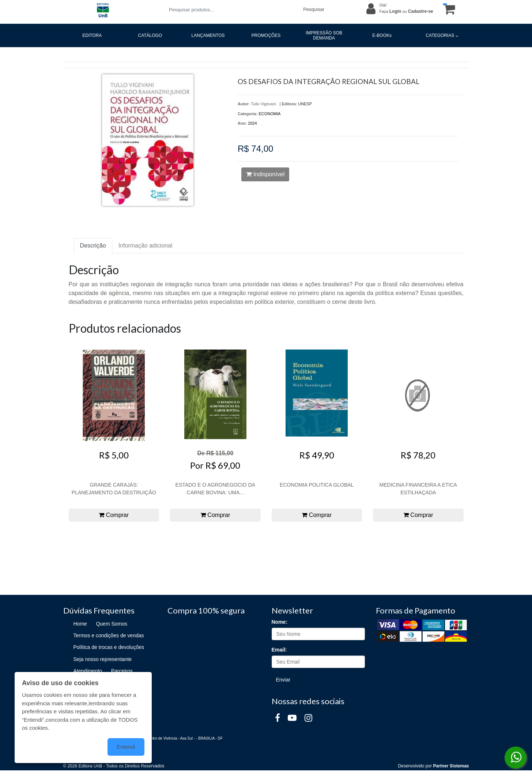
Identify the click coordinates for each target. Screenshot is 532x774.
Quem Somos (112, 624)
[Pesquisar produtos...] (232, 10)
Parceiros (122, 671)
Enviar (283, 680)
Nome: (280, 622)
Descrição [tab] (93, 246)
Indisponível (265, 174)
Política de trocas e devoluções (109, 647)
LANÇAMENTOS (208, 35)
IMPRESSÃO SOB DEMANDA (324, 35)
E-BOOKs (382, 35)
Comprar (114, 515)
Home (80, 624)
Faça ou (406, 11)
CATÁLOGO (150, 35)
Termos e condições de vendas (109, 635)
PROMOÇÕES (266, 35)
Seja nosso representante (103, 659)
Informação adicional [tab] (146, 246)
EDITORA (92, 35)
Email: (279, 650)
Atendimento (88, 671)
